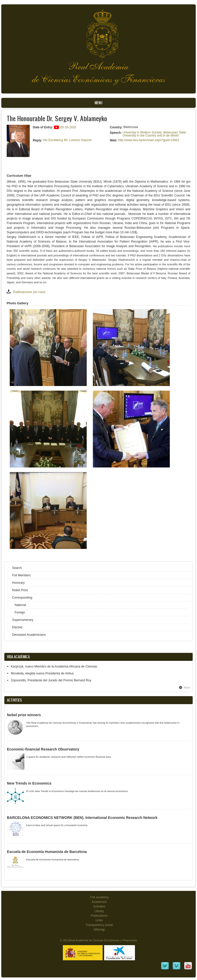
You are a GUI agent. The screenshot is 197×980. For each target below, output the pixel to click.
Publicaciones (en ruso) (29, 292)
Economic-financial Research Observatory (43, 749)
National (20, 605)
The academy (99, 897)
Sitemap (99, 930)
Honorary (18, 583)
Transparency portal (99, 925)
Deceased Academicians (29, 635)
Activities (99, 906)
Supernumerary (23, 620)
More (187, 687)
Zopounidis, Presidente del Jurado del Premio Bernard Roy (51, 680)
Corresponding (22, 598)
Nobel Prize (20, 590)
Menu (98, 103)
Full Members (21, 575)
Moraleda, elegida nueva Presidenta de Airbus (42, 673)
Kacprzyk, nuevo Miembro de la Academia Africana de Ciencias (54, 666)
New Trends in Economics (29, 783)
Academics (99, 902)
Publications (99, 916)
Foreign (20, 612)
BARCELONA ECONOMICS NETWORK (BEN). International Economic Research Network (82, 818)
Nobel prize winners (24, 715)
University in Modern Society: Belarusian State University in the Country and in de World (154, 134)
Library (99, 911)
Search (17, 568)
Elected (17, 627)
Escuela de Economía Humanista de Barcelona (47, 852)
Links (99, 920)
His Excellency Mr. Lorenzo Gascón (67, 140)
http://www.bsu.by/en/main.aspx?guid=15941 (149, 140)
